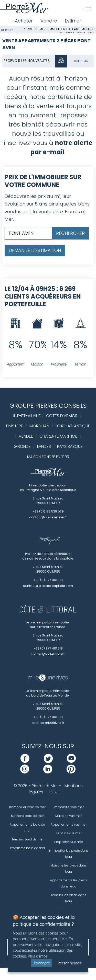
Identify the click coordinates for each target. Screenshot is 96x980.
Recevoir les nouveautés (27, 61)
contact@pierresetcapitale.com (48, 586)
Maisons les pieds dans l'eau (69, 868)
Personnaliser (69, 963)
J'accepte (41, 963)
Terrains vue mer (69, 833)
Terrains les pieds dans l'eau (68, 898)
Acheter (24, 21)
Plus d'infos (38, 956)
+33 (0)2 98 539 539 (48, 511)
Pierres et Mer (34, 29)
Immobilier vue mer (69, 807)
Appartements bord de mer (27, 828)
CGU (54, 792)
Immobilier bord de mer (28, 807)
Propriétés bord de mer (28, 848)
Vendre (49, 21)
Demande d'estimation (35, 250)
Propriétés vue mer (69, 842)
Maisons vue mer (68, 816)
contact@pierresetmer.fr (48, 517)
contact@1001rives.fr (48, 723)
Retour (7, 30)
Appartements (80, 29)
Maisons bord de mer (27, 816)
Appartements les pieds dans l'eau (68, 883)
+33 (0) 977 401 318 (48, 580)
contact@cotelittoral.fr (48, 654)
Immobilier (57, 29)
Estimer (73, 21)
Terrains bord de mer (28, 839)
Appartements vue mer (69, 824)
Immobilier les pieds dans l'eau (68, 854)
